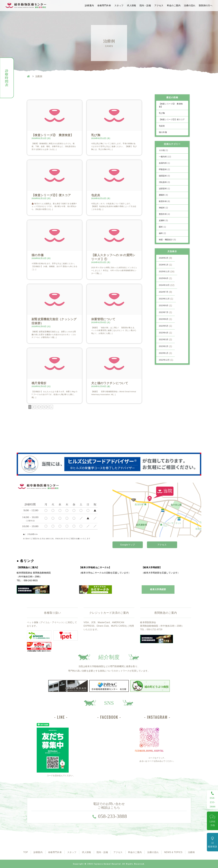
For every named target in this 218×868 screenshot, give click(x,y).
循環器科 (164, 176)
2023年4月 (164, 333)
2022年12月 (164, 360)
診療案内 (89, 5)
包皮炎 (96, 195)
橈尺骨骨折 (39, 383)
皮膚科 (163, 220)
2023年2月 (164, 346)
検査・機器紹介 (167, 240)
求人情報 (131, 5)
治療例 (191, 852)
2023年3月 (164, 339)
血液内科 (164, 163)
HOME (28, 76)
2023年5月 (164, 326)
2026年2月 (164, 258)
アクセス (159, 5)
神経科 (163, 208)
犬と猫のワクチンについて (110, 383)
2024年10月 (164, 285)
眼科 (162, 227)
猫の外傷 (38, 255)
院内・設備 (145, 5)
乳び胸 (96, 135)
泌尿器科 (164, 189)
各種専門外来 (104, 5)
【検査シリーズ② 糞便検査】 (52, 135)
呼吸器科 (164, 169)
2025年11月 (164, 271)
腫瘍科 (163, 195)
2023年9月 (164, 305)
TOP (26, 852)
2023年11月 (164, 299)
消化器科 (164, 182)
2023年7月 (164, 312)
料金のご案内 (174, 5)
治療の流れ (190, 5)
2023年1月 (164, 353)
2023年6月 (164, 319)
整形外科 (164, 214)
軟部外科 (164, 201)
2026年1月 (164, 265)
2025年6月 (164, 278)
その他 (163, 150)
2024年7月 (164, 292)
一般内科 (165, 157)
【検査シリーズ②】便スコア (51, 195)
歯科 (162, 233)
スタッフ (119, 5)
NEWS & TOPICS (173, 852)
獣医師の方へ (206, 5)
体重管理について (103, 319)
